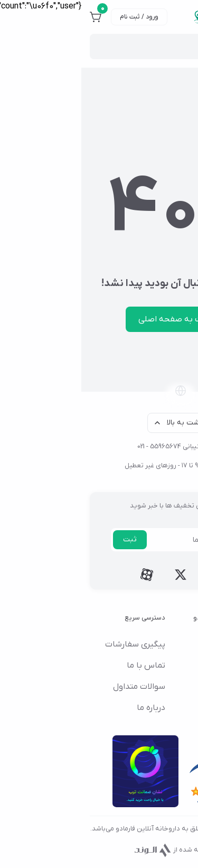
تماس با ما (65, 666)
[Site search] (93, 47)
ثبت (49, 539)
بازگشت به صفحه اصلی (99, 319)
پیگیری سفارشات (54, 644)
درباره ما (70, 708)
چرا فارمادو (158, 708)
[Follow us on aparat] (65, 575)
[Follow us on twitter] (99, 575)
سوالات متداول (58, 687)
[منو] (183, 17)
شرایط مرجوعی (151, 644)
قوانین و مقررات (148, 687)
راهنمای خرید (154, 666)
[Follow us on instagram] (133, 575)
